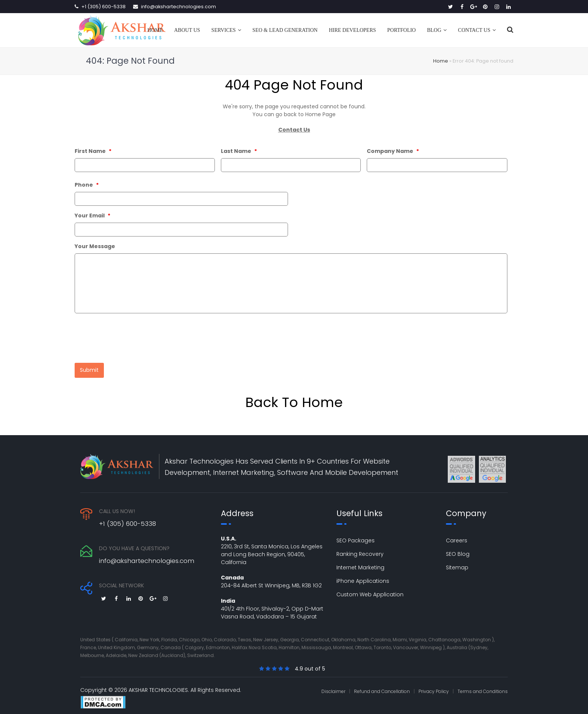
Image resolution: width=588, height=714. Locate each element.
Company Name (393, 151)
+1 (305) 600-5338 (103, 7)
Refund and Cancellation (382, 687)
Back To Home (294, 398)
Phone (87, 185)
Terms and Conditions (483, 687)
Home (441, 61)
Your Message (95, 246)
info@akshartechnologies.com (178, 7)
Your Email (92, 216)
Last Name (239, 151)
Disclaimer (333, 687)
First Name (93, 151)
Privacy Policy (434, 687)
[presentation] (132, 336)
